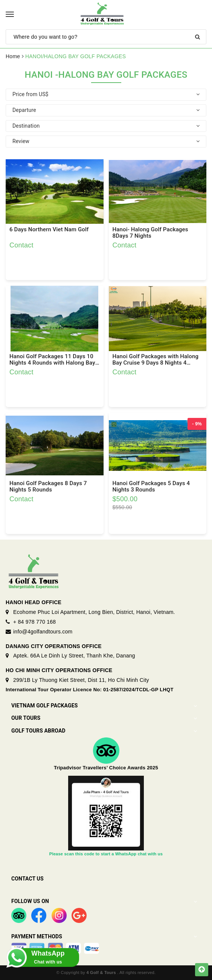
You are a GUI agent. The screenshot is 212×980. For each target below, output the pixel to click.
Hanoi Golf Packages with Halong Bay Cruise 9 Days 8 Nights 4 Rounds (156, 360)
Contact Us (27, 879)
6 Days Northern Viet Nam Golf (49, 230)
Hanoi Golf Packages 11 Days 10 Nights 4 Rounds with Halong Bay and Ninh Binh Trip (52, 360)
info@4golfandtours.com (43, 632)
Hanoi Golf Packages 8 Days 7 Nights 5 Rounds (48, 487)
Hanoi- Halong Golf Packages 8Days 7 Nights (150, 233)
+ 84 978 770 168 (34, 622)
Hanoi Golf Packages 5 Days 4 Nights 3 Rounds (151, 487)
